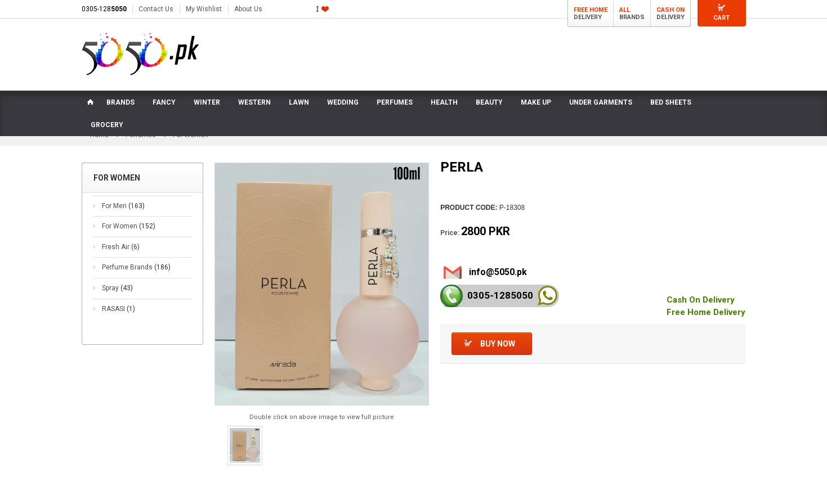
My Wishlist (204, 9)
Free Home (591, 10)
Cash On (670, 10)
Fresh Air (121, 247)
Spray (117, 289)
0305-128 (104, 9)
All (625, 10)
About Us (248, 9)
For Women (129, 227)
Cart (721, 18)
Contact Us (156, 9)
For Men (123, 206)
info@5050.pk (498, 273)
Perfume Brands (136, 268)
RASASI (119, 309)
